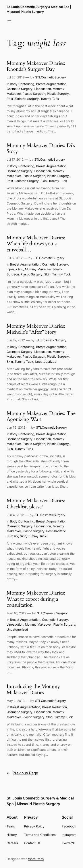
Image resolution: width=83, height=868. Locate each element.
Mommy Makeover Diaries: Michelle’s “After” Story (36, 329)
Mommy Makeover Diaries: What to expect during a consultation (36, 599)
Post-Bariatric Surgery (23, 99)
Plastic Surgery (58, 94)
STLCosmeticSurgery (51, 77)
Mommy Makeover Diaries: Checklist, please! (36, 504)
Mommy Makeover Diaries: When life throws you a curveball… (36, 244)
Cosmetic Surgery (20, 89)
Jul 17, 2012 (15, 159)
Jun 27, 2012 (16, 340)
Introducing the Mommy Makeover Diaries (33, 690)
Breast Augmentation (51, 84)
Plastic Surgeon (34, 94)
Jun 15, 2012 (16, 427)
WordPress (36, 859)
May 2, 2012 (15, 701)
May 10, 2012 (16, 613)
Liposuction (43, 89)
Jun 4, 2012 (15, 515)
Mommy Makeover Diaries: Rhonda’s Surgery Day (36, 66)
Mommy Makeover (38, 269)
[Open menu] (9, 21)
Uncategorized (46, 362)
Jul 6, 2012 (15, 258)
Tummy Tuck (50, 99)
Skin (44, 181)
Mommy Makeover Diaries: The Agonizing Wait (41, 416)
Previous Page (22, 773)
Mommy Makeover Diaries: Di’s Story (41, 149)
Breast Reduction (54, 707)
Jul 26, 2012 (15, 77)
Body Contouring (22, 84)
